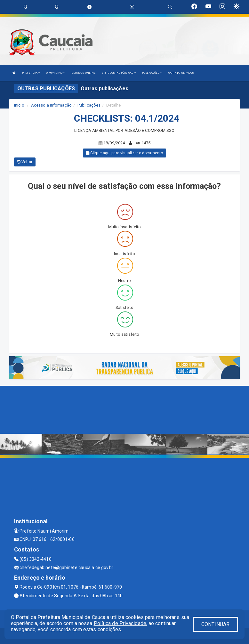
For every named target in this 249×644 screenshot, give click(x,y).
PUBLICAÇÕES (152, 73)
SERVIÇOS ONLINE (84, 73)
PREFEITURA (31, 73)
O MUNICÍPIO (55, 73)
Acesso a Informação (51, 105)
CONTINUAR (215, 624)
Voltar (25, 162)
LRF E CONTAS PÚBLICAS (119, 73)
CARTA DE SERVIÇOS (181, 73)
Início (19, 105)
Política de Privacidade (120, 623)
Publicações (89, 105)
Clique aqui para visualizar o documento (124, 153)
